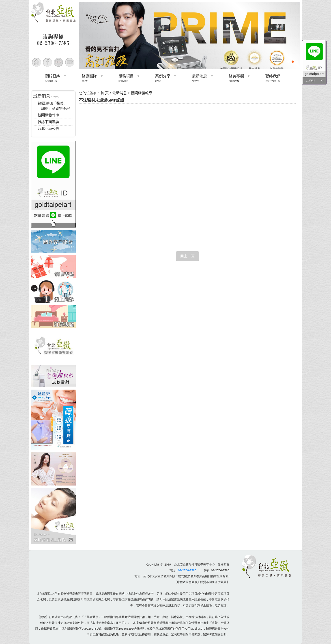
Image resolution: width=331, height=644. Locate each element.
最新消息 (120, 93)
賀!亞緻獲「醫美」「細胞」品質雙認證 (54, 106)
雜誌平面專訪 (48, 122)
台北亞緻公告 (48, 128)
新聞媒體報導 (48, 115)
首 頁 (105, 93)
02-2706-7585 (187, 570)
